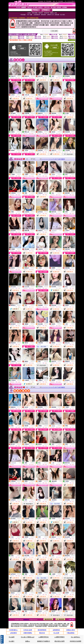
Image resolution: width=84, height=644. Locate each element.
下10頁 (59, 159)
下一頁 (55, 159)
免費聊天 (19, 150)
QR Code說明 (72, 40)
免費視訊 (19, 76)
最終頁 (63, 159)
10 (52, 159)
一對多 (60, 95)
